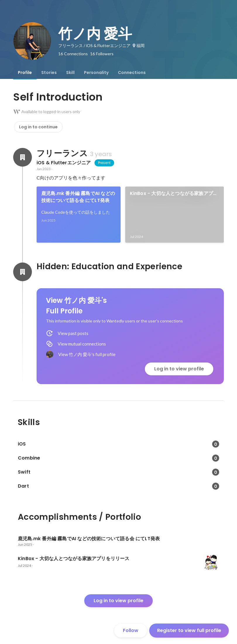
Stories (49, 72)
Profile (25, 72)
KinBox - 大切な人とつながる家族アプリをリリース (174, 194)
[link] (79, 215)
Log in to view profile (179, 369)
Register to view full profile (189, 630)
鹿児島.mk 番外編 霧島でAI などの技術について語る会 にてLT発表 (78, 197)
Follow (131, 630)
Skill (70, 72)
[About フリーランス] (23, 157)
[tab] (25, 72)
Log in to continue (38, 127)
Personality (96, 72)
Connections (132, 72)
